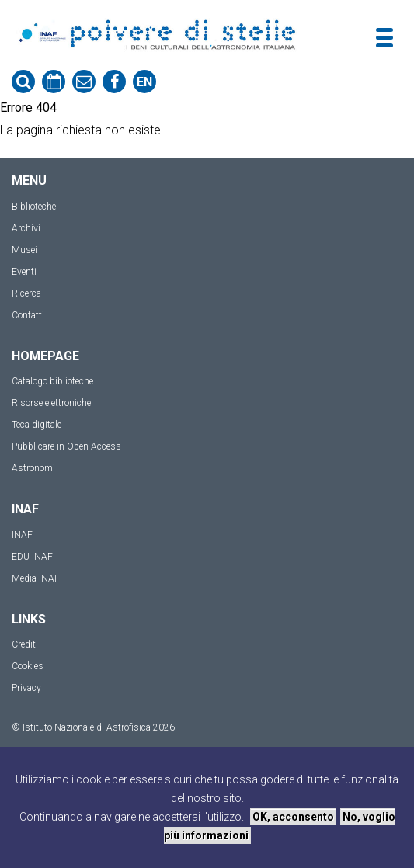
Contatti (28, 315)
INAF (22, 535)
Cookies (28, 666)
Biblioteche (34, 207)
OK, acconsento (293, 817)
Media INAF (36, 578)
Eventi (24, 272)
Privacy (26, 688)
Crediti (25, 644)
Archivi (26, 228)
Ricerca (26, 293)
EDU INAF (32, 557)
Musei (24, 250)
